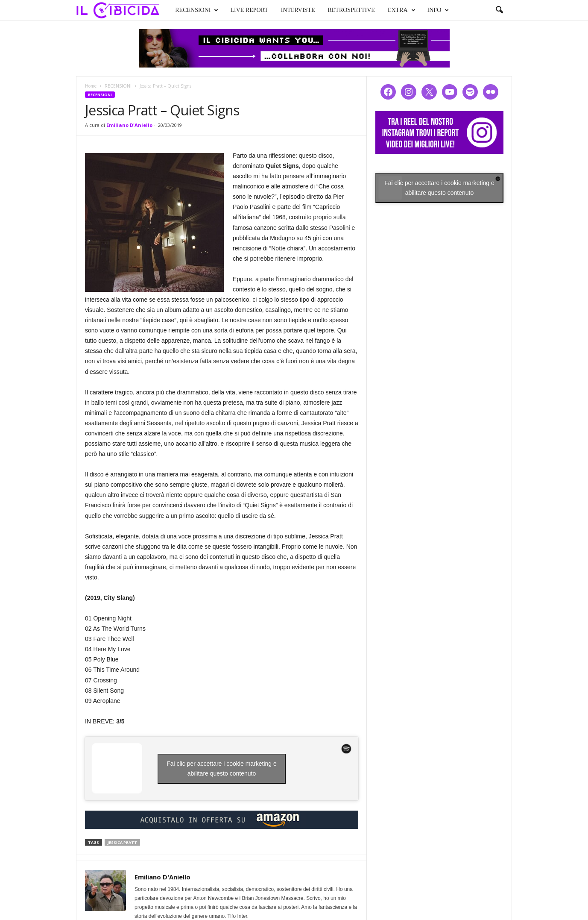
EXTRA (402, 10)
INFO (438, 10)
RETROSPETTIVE (351, 10)
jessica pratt (122, 842)
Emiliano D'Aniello (129, 125)
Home (91, 86)
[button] (499, 10)
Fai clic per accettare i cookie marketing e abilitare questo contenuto (222, 769)
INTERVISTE (298, 10)
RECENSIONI (197, 10)
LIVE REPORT (249, 10)
